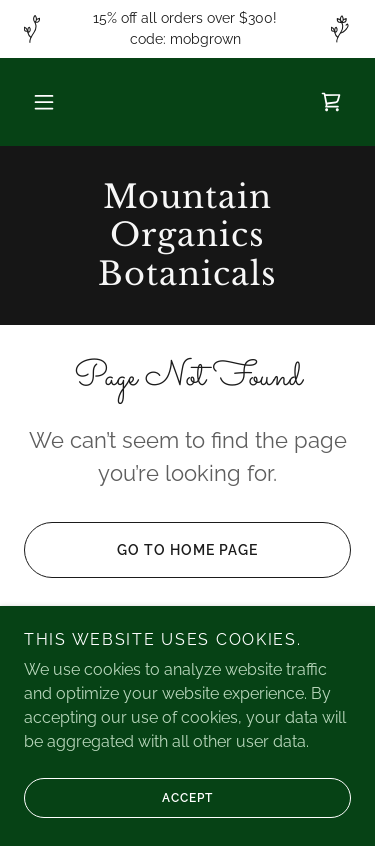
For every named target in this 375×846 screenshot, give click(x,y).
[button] (44, 102)
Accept (118, 798)
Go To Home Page (141, 550)
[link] (331, 102)
